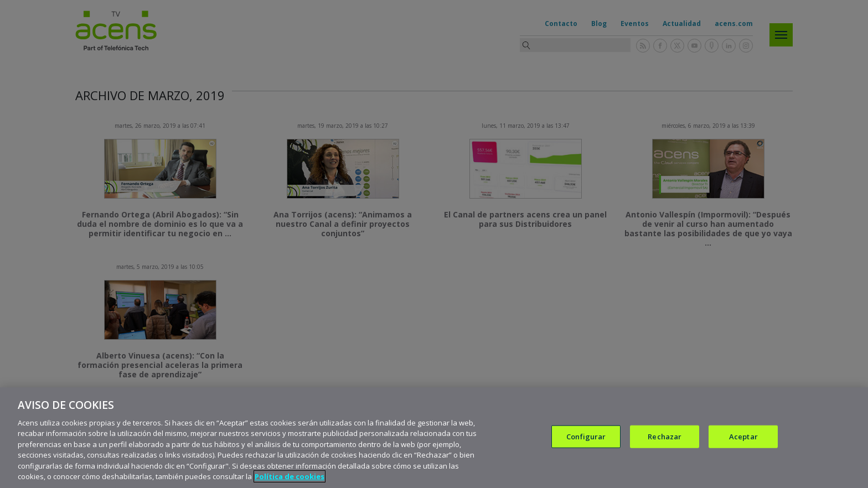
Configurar (586, 439)
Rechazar (665, 439)
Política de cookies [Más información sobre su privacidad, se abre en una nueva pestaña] (290, 479)
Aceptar (743, 439)
